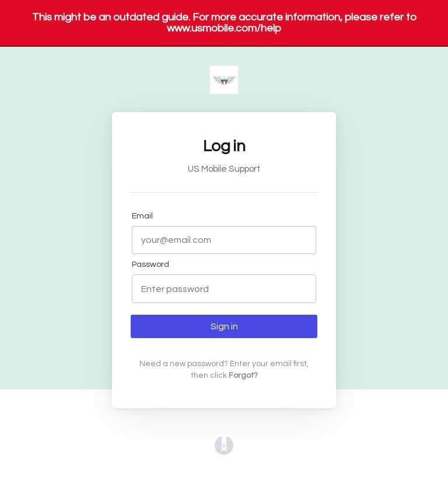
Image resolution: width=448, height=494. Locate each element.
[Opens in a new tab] (224, 452)
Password (150, 264)
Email (142, 216)
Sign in (224, 326)
